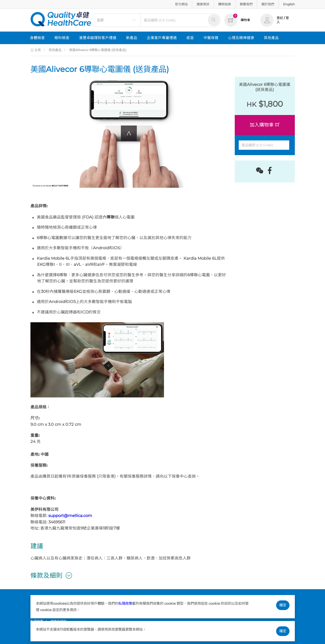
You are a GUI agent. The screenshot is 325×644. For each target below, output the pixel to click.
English (289, 4)
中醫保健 (211, 38)
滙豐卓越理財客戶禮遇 (98, 38)
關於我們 (268, 4)
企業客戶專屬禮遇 (162, 38)
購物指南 (225, 4)
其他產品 (271, 38)
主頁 (36, 50)
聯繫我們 (246, 4)
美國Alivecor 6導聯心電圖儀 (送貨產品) (98, 50)
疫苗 (190, 38)
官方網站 (181, 4)
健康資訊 (203, 4)
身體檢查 (37, 38)
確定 (283, 605)
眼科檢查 (62, 38)
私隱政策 (125, 603)
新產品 (132, 38)
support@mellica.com (70, 516)
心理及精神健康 (241, 38)
